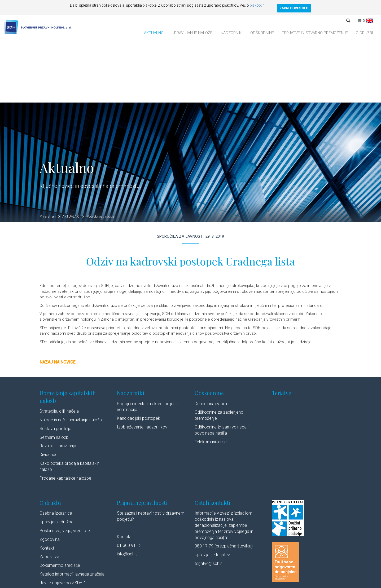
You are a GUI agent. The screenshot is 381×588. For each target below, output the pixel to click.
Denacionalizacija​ (211, 342)
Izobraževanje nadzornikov (142, 365)
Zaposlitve (49, 495)
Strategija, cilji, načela (59, 349)
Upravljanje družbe (56, 460)
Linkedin (244, 583)
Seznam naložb (54, 375)
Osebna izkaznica (56, 451)
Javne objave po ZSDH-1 (63, 521)
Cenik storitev (52, 530)
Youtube (266, 583)
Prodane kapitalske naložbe (65, 416)
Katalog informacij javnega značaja (72, 512)
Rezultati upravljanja (58, 384)
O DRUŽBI (364, 33)
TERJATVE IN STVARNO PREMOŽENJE (315, 33)
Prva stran (50, 154)
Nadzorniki (131, 331)
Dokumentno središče (60, 503)
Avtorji (226, 583)
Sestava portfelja (55, 367)
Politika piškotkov (170, 583)
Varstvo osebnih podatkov (133, 583)
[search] (349, 21)
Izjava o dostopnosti (202, 583)
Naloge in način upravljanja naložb (71, 358)
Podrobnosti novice (100, 154)
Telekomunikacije (211, 380)
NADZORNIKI (231, 33)
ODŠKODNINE (262, 33)
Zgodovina (50, 477)
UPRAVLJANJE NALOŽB (192, 33)
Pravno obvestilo (98, 583)
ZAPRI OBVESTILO (294, 8)
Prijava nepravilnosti (142, 441)
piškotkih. (258, 5)
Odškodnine (209, 331)
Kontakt (47, 486)
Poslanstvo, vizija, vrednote (65, 469)
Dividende (49, 393)
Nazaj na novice (57, 300)
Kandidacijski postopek (139, 356)
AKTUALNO (154, 33)
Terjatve (282, 331)
